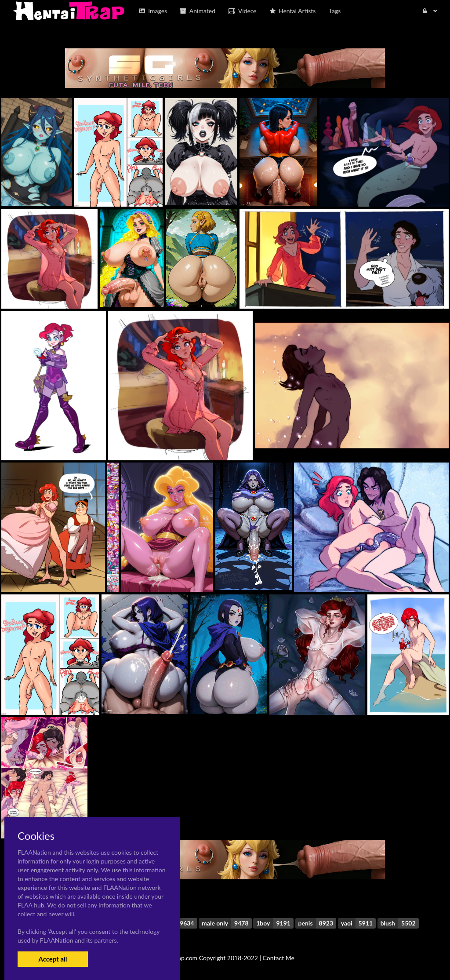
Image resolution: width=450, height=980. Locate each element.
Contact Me (279, 958)
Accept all (53, 959)
